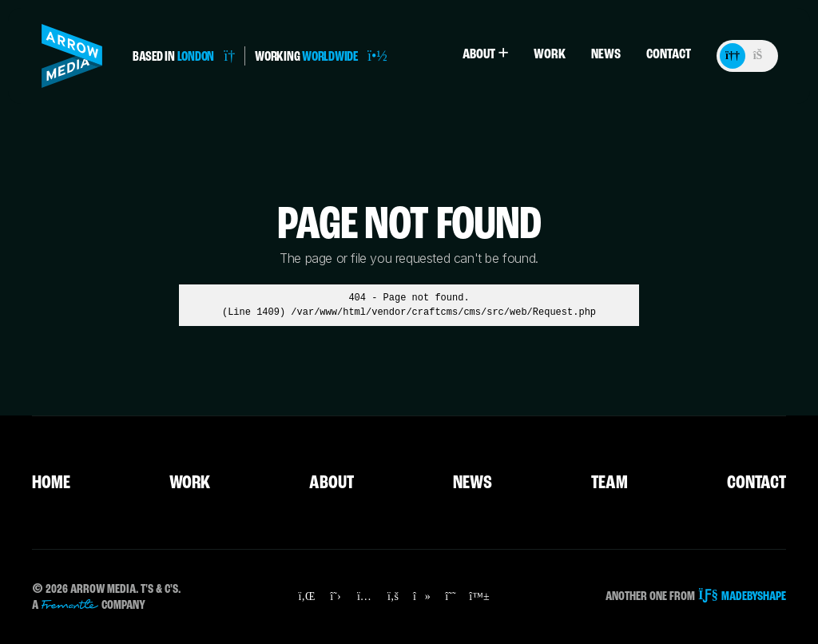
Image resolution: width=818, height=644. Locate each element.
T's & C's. (161, 590)
